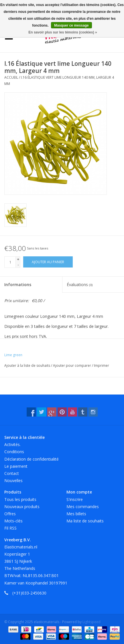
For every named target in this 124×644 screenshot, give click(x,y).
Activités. (12, 444)
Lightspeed (91, 622)
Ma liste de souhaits (85, 521)
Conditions (14, 452)
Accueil (11, 77)
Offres (10, 514)
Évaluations (80, 285)
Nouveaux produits (22, 507)
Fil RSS (10, 528)
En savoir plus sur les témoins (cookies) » (63, 32)
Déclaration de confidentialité (32, 459)
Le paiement (16, 466)
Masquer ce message (71, 25)
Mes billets (76, 514)
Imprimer (102, 365)
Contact (12, 473)
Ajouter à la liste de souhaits (28, 365)
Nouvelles (13, 480)
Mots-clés (13, 521)
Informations (18, 285)
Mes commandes (83, 507)
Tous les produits (20, 499)
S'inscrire (75, 499)
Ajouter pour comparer (72, 365)
